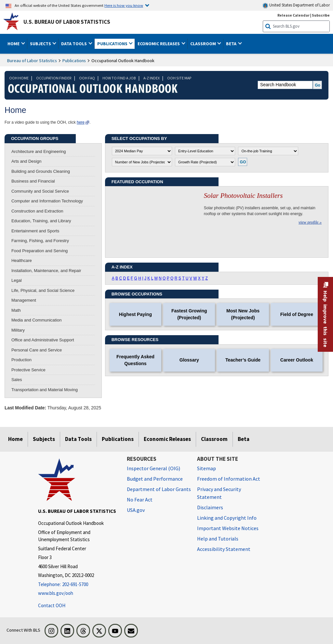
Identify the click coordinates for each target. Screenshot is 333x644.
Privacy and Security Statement (219, 493)
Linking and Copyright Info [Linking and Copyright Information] (227, 518)
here (81, 122)
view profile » (310, 222)
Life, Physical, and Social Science (43, 290)
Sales (17, 380)
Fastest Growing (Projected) (189, 314)
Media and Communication (37, 320)
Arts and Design (27, 161)
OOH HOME (19, 78)
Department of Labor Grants (159, 489)
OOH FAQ (87, 78)
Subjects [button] (41, 44)
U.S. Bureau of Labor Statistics (67, 22)
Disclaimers (210, 507)
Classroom (214, 439)
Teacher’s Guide (243, 360)
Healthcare (22, 260)
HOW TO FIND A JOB (119, 78)
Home (15, 439)
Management (24, 300)
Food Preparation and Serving (40, 251)
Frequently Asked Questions (135, 360)
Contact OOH (52, 605)
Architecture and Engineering (39, 151)
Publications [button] (113, 44)
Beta (244, 439)
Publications (74, 61)
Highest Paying (135, 314)
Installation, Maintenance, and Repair (46, 271)
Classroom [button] (204, 44)
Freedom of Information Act (229, 479)
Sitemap (206, 468)
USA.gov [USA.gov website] (136, 510)
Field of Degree (297, 314)
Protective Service (28, 370)
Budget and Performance (155, 479)
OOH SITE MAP (179, 78)
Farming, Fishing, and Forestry (40, 241)
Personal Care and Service (37, 350)
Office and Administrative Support (43, 340)
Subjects (44, 439)
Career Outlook (297, 360)
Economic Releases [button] (159, 44)
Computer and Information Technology (47, 201)
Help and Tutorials (218, 539)
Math (16, 310)
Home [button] (14, 44)
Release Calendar (293, 15)
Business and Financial (33, 181)
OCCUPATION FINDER (54, 78)
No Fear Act (140, 500)
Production (21, 360)
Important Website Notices (228, 528)
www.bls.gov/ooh (56, 593)
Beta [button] (232, 44)
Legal (17, 280)
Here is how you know (124, 5)
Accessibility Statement (224, 549)
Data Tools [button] (74, 44)
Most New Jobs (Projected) (243, 314)
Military (18, 330)
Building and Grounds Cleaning (41, 171)
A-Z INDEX (152, 78)
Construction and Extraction (37, 211)
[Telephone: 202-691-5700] (78, 585)
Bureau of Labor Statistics (32, 61)
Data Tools (78, 439)
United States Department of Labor (296, 5)
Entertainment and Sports (35, 231)
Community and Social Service (40, 191)
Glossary (189, 360)
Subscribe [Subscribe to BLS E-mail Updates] (321, 15)
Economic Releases (167, 439)
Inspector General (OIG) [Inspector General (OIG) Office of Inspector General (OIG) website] (153, 468)
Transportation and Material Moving (45, 390)
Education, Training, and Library (41, 221)
